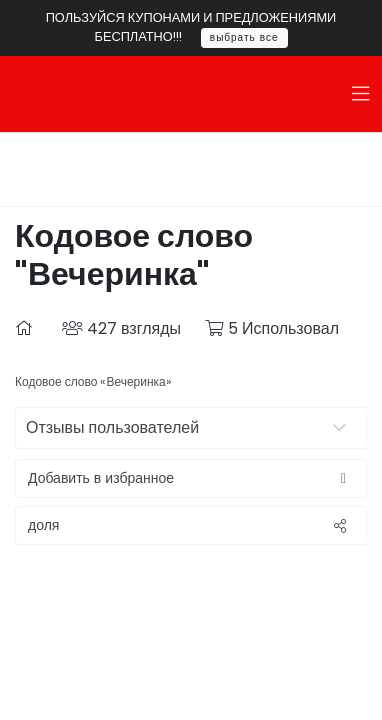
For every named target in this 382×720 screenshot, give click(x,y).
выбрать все (244, 37)
